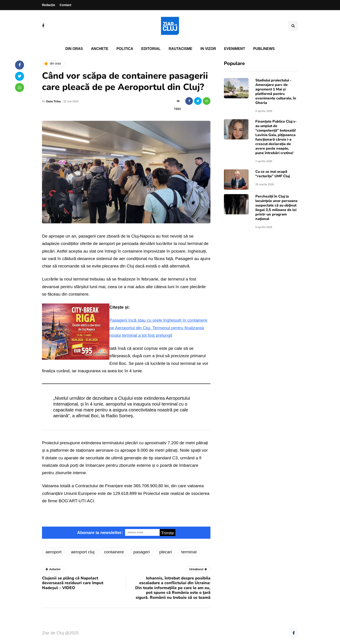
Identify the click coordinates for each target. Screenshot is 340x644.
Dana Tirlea (53, 101)
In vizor (208, 49)
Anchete (100, 49)
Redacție (49, 5)
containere (114, 552)
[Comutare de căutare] (293, 26)
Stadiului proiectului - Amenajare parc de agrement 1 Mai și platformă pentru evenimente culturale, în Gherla (276, 92)
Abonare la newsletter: (100, 533)
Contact (65, 5)
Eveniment (235, 49)
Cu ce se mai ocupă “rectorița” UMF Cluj (273, 174)
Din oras (74, 49)
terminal (189, 552)
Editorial (151, 49)
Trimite (167, 533)
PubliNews (264, 49)
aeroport (54, 552)
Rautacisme (180, 49)
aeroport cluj (83, 552)
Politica (125, 49)
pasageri (142, 552)
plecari (166, 552)
